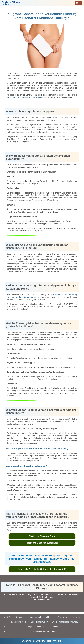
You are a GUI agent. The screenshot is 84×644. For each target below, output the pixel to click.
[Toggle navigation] (79, 3)
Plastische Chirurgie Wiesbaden (42, 543)
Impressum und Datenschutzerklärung (44, 627)
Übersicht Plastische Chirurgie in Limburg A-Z (42, 569)
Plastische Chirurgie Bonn (42, 536)
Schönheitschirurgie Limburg (44, 631)
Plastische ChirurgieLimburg (11, 3)
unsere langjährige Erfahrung (26, 97)
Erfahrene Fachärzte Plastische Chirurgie (42, 641)
